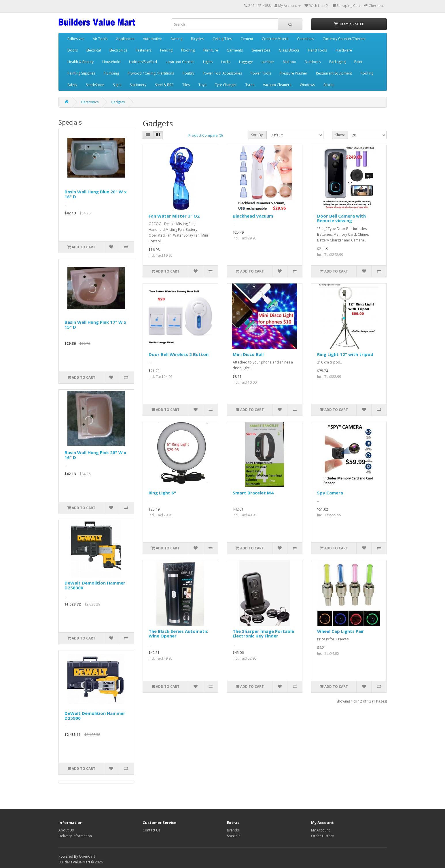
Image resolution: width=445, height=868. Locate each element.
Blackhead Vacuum (253, 216)
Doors (73, 50)
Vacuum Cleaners (277, 85)
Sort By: (257, 135)
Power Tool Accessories (222, 73)
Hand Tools (317, 50)
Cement (247, 39)
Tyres (250, 85)
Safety (72, 85)
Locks (226, 62)
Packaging (337, 62)
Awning (176, 39)
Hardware (344, 50)
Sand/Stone (95, 85)
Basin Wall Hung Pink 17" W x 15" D (95, 324)
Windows (307, 85)
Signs (117, 85)
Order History (322, 836)
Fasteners (144, 50)
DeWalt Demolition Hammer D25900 (95, 716)
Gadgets (118, 102)
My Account (320, 830)
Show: (340, 135)
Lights (208, 62)
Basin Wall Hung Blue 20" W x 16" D (96, 194)
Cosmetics (305, 39)
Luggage (246, 62)
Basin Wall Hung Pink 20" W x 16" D (95, 455)
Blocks (329, 85)
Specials (234, 836)
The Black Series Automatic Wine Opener (178, 634)
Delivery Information (75, 836)
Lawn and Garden (180, 62)
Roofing (367, 73)
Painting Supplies (81, 73)
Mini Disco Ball (248, 354)
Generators (261, 50)
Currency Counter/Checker (344, 39)
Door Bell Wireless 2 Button (179, 354)
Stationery (138, 85)
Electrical (94, 50)
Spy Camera (330, 493)
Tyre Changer (226, 85)
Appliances (125, 39)
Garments (235, 50)
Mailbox (289, 62)
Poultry (188, 73)
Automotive (152, 39)
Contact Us (152, 830)
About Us (66, 830)
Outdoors (313, 62)
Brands (233, 830)
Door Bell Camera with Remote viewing (341, 218)
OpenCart (87, 856)
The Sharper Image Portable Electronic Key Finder (263, 634)
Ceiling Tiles (222, 39)
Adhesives (76, 39)
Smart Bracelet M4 (253, 493)
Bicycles (197, 39)
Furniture (211, 50)
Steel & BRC (164, 85)
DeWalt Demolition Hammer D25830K (95, 585)
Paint (358, 62)
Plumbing (111, 73)
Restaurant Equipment (334, 73)
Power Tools (261, 73)
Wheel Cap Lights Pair (341, 631)
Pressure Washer (293, 73)
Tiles (186, 85)
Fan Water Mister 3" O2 (174, 216)
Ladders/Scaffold (143, 62)
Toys (202, 85)
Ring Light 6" (162, 493)
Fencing (166, 50)
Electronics (118, 50)
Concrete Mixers (275, 39)
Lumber (268, 62)
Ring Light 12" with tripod (345, 354)
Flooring (188, 50)
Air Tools (100, 39)
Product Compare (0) (206, 135)
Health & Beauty (81, 62)
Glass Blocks (289, 50)
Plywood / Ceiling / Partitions (151, 73)
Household (111, 62)
